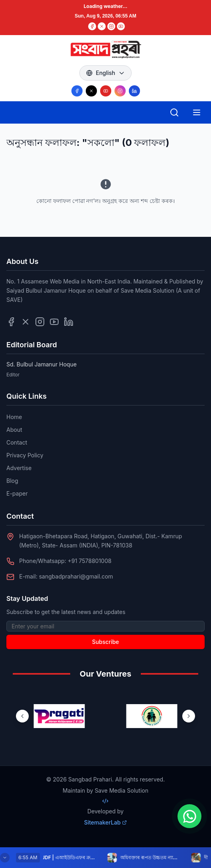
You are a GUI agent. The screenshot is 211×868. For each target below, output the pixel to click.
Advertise (19, 468)
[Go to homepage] (105, 49)
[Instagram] (111, 26)
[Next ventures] (189, 716)
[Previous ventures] (22, 716)
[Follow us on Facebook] (77, 91)
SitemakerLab (106, 822)
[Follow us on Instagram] (120, 91)
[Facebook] (92, 26)
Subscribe (106, 642)
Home (14, 417)
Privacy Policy (25, 455)
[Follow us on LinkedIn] (134, 91)
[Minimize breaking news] (5, 858)
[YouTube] (121, 26)
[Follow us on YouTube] (106, 91)
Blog (12, 481)
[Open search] (174, 112)
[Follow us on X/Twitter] (91, 91)
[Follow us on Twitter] (26, 322)
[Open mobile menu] (197, 112)
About (14, 430)
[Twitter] (102, 26)
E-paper (17, 493)
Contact (17, 442)
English (105, 73)
